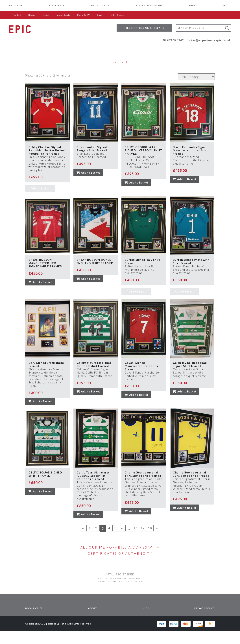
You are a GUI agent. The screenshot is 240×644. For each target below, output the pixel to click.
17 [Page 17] (143, 541)
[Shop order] (196, 77)
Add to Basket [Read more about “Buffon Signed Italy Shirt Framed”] (136, 299)
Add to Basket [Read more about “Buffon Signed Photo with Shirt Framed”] (184, 299)
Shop (192, 6)
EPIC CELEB (16, 6)
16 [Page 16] (135, 541)
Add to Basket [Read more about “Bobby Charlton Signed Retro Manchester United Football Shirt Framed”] (40, 194)
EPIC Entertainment (149, 6)
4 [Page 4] (109, 541)
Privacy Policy (205, 621)
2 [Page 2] (96, 541)
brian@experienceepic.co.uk (209, 40)
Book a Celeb (34, 621)
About (227, 6)
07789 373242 (173, 40)
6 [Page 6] (122, 541)
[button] (227, 28)
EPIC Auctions (100, 6)
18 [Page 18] (150, 541)
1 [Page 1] (89, 541)
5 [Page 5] (115, 541)
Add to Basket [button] (91, 174)
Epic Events (57, 6)
